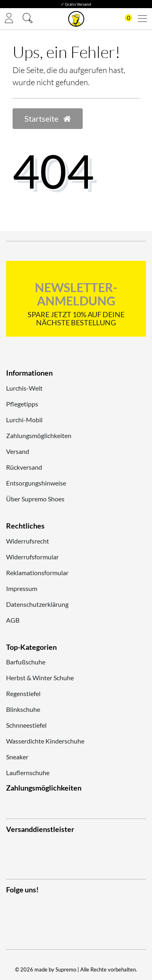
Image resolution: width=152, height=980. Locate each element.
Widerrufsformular (32, 557)
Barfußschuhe (26, 662)
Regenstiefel (23, 693)
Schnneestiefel (26, 725)
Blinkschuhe (23, 709)
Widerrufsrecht (28, 541)
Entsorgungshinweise (36, 483)
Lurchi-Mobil (24, 420)
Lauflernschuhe (28, 773)
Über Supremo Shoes (35, 499)
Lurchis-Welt (24, 388)
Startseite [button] (48, 118)
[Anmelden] (9, 19)
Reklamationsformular (37, 573)
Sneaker (17, 757)
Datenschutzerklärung (37, 604)
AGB (13, 620)
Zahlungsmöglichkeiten (39, 435)
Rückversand (24, 467)
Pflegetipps (22, 404)
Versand (18, 451)
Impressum (22, 588)
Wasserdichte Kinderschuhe (45, 741)
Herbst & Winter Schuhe (40, 678)
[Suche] (28, 19)
